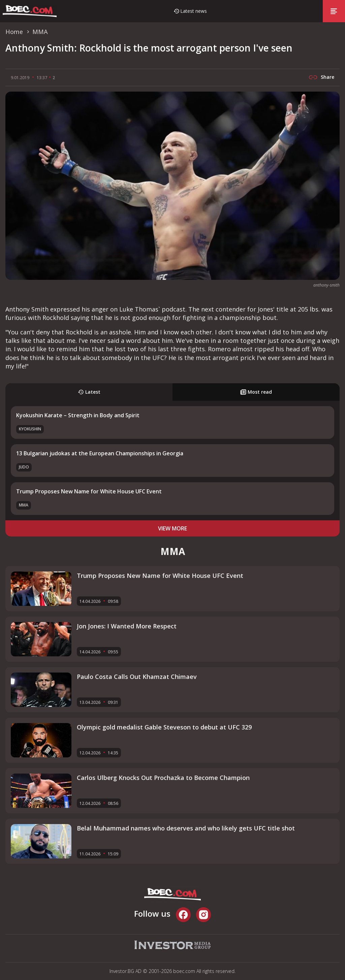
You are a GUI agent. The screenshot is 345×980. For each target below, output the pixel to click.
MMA (24, 505)
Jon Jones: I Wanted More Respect (127, 626)
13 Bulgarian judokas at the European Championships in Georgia (100, 453)
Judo (24, 467)
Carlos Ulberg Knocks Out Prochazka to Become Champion (163, 778)
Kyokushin (30, 429)
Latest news (194, 11)
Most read (256, 392)
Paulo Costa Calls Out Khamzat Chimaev (137, 677)
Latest (89, 392)
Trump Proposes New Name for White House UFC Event (89, 491)
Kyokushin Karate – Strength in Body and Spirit (78, 415)
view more (172, 528)
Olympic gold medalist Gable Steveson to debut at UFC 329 (164, 727)
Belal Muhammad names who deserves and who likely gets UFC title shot (186, 828)
